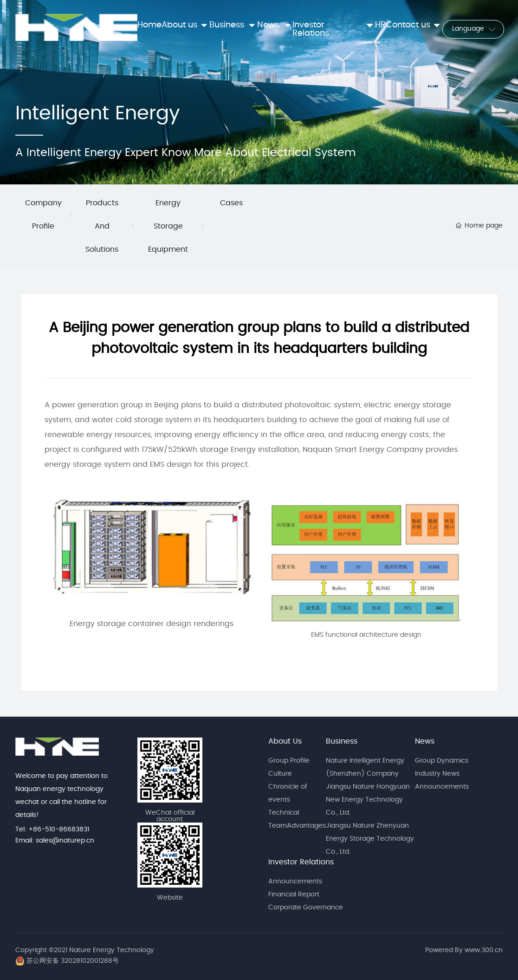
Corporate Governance (306, 908)
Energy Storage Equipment (168, 226)
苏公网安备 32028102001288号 (73, 961)
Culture (280, 774)
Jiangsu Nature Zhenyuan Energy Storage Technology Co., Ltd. (370, 839)
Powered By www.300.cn (464, 950)
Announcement (294, 882)
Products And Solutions (102, 226)
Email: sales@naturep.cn (55, 841)
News (425, 741)
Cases (231, 203)
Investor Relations (301, 862)
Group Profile (289, 761)
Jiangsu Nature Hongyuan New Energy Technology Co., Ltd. (368, 800)
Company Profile (43, 215)
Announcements (442, 787)
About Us (285, 741)
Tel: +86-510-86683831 (52, 830)
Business (342, 741)
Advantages (306, 826)
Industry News (437, 774)
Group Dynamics (442, 761)
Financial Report (294, 895)
